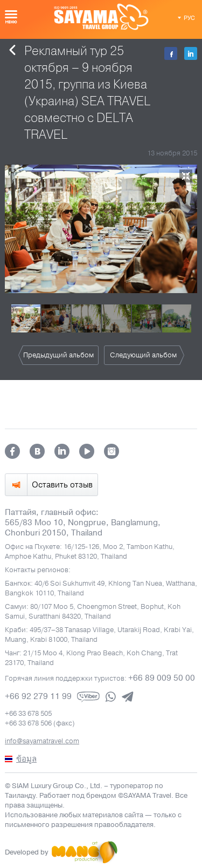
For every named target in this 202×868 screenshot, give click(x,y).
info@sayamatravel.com (42, 741)
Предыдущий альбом (58, 355)
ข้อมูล (26, 759)
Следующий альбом (143, 355)
